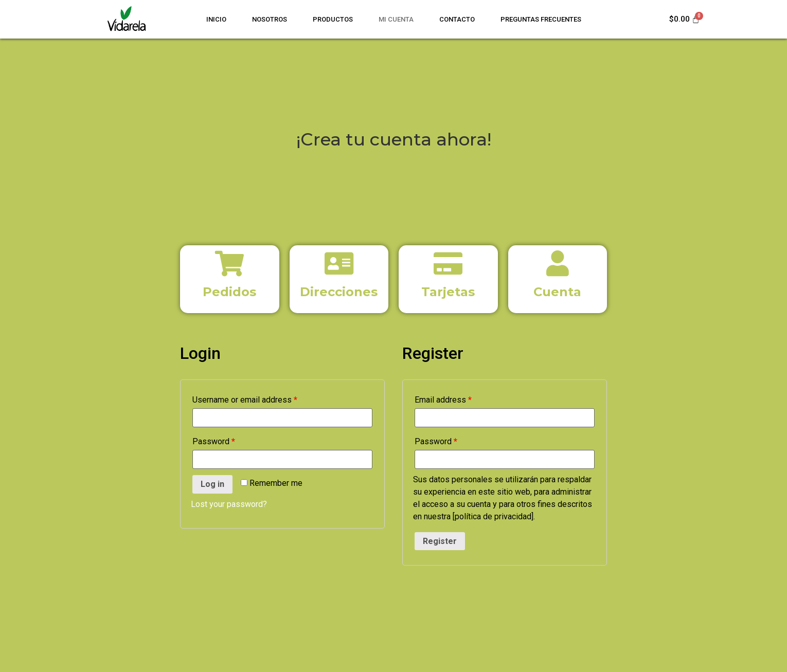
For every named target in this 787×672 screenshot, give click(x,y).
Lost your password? (229, 504)
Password (214, 441)
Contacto (457, 19)
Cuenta (557, 292)
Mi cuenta (396, 19)
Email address (443, 400)
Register (440, 541)
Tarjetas (448, 292)
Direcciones (339, 292)
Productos (333, 19)
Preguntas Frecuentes (541, 19)
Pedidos (229, 292)
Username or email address (245, 400)
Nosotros (270, 19)
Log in (212, 484)
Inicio (216, 19)
